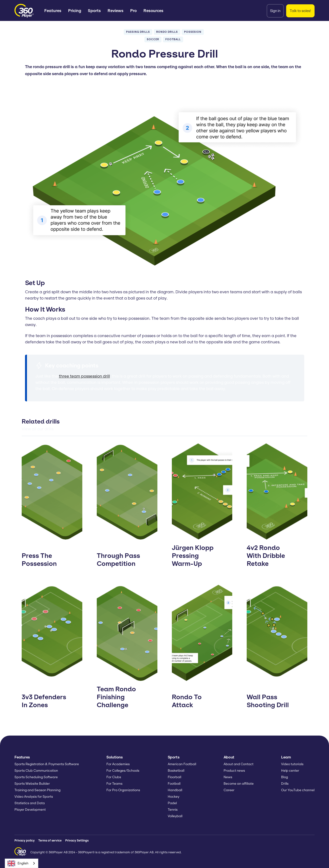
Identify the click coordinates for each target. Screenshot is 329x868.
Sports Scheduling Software (36, 777)
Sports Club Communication (36, 771)
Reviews (116, 11)
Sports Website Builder (32, 784)
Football (174, 784)
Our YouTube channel (298, 790)
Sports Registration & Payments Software (47, 764)
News (228, 777)
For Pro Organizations (123, 790)
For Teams (114, 784)
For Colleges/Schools (123, 771)
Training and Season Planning (37, 790)
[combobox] (22, 863)
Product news (234, 771)
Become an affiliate (239, 784)
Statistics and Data (30, 803)
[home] (24, 11)
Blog (284, 777)
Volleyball (175, 816)
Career (229, 790)
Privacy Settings (77, 840)
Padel (172, 803)
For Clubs (114, 777)
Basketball (176, 771)
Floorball (174, 777)
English (18, 863)
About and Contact (239, 764)
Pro (133, 11)
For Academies (118, 764)
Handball (175, 790)
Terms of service (50, 840)
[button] (53, 11)
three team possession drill (84, 376)
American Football (182, 764)
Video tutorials (292, 764)
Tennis (173, 810)
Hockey (174, 797)
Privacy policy (25, 840)
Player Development (30, 810)
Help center (290, 771)
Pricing (75, 11)
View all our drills (38, 429)
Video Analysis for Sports (34, 797)
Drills (285, 784)
